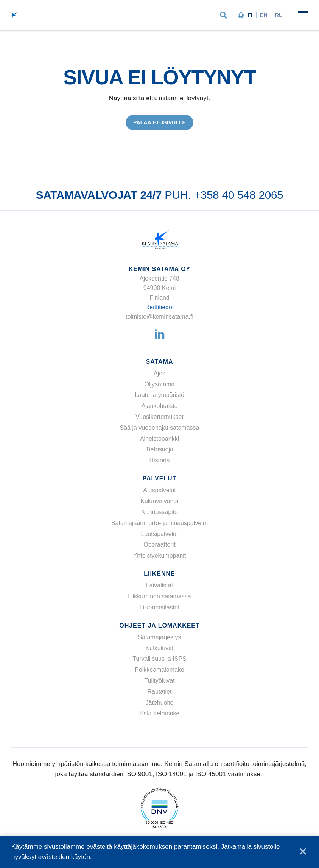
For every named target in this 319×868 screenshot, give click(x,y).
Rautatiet (159, 692)
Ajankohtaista (159, 406)
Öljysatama (159, 384)
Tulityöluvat (159, 681)
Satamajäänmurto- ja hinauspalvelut (159, 523)
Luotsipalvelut (160, 534)
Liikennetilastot (160, 607)
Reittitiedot (160, 307)
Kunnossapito (159, 512)
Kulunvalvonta (159, 501)
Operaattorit (159, 545)
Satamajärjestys (160, 637)
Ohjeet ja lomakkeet (159, 625)
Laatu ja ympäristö (159, 395)
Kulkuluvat (160, 648)
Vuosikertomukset (159, 417)
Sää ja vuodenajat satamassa (160, 428)
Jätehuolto (160, 703)
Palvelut (160, 478)
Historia (159, 460)
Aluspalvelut (159, 490)
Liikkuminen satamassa (159, 596)
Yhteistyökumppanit (160, 556)
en (264, 15)
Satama (160, 362)
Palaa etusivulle (159, 122)
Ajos (159, 373)
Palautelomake (160, 714)
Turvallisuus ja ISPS (159, 659)
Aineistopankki (159, 439)
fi (250, 15)
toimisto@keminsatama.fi (159, 317)
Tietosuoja (159, 450)
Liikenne (159, 574)
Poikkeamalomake (159, 670)
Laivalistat (159, 585)
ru (279, 15)
